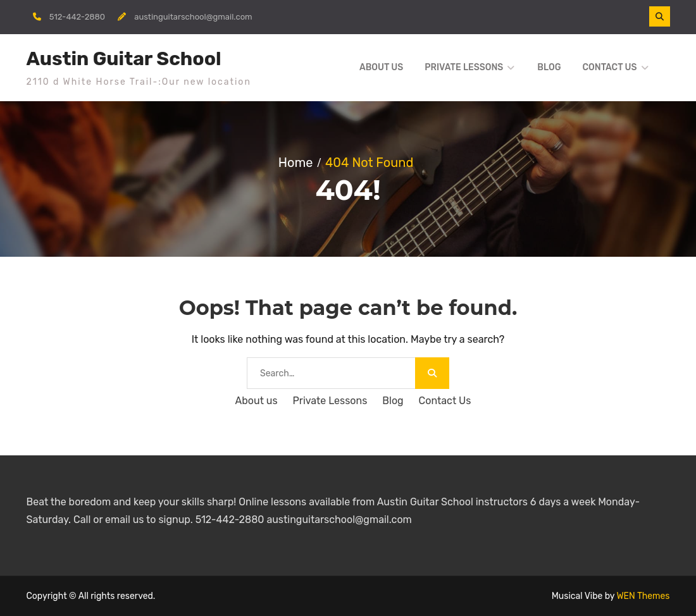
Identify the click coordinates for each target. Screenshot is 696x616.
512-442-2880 (77, 17)
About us (381, 67)
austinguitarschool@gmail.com (193, 17)
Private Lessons (464, 67)
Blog (549, 67)
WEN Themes (643, 596)
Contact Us (609, 67)
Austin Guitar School (124, 59)
